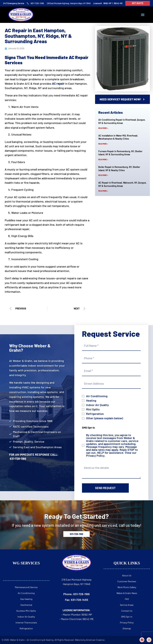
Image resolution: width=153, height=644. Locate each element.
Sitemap (127, 628)
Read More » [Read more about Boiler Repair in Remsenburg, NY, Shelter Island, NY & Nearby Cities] (103, 175)
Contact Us (127, 611)
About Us (127, 575)
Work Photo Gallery (127, 587)
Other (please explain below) (105, 418)
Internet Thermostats (26, 623)
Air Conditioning (97, 396)
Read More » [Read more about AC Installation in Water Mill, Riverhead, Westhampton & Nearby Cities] (103, 144)
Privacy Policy (95, 456)
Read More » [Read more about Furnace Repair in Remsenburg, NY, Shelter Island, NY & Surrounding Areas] (103, 160)
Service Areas (127, 605)
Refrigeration (95, 414)
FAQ (127, 599)
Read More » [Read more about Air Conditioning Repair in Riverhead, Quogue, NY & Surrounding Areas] (103, 128)
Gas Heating (26, 599)
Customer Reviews (127, 581)
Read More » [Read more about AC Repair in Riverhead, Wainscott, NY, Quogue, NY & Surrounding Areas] (103, 191)
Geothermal (26, 605)
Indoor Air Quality (97, 405)
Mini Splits (93, 409)
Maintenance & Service (26, 587)
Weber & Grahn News (127, 593)
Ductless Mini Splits (26, 611)
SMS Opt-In (127, 617)
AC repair (58, 84)
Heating (91, 400)
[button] (143, 15)
